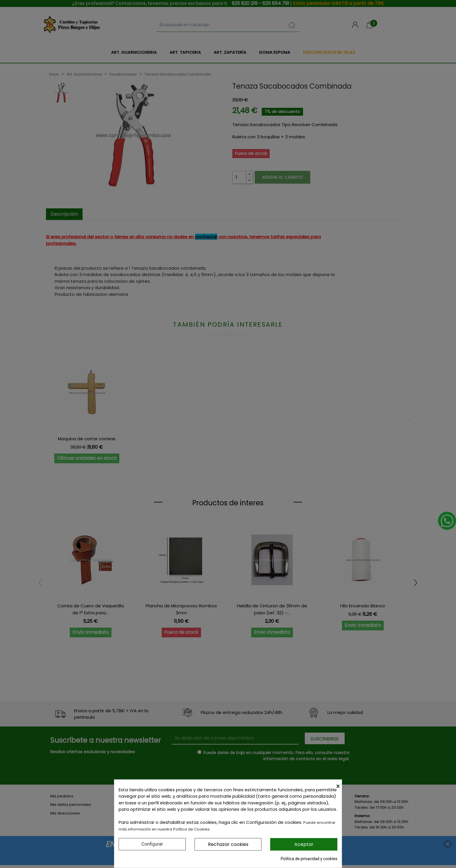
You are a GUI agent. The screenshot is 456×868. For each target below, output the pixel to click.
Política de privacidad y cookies (309, 859)
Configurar (152, 844)
